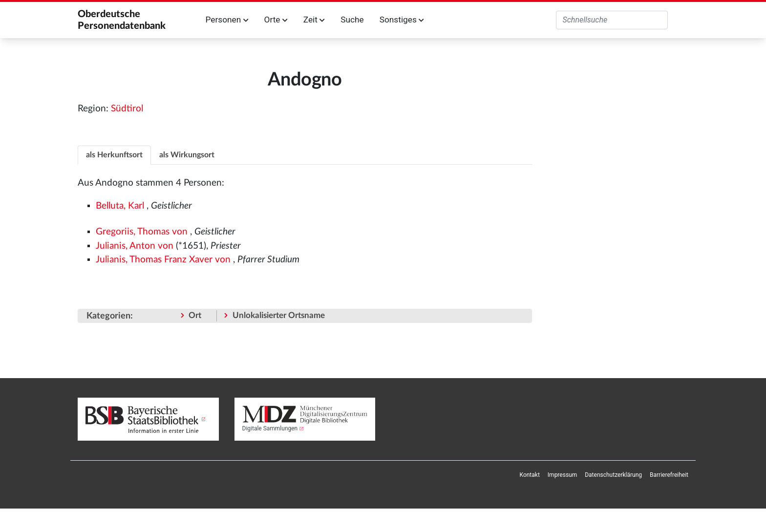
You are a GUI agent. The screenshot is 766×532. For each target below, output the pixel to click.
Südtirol (127, 109)
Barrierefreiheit (669, 475)
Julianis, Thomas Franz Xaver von (163, 260)
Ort (195, 315)
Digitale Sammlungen (270, 428)
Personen (227, 20)
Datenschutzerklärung (613, 475)
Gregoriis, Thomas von (142, 232)
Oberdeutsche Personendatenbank (122, 20)
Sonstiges (402, 20)
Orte (276, 20)
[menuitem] (530, 475)
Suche (352, 20)
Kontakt (530, 475)
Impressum (562, 475)
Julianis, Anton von (135, 246)
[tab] (114, 155)
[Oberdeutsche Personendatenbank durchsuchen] (612, 20)
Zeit (314, 20)
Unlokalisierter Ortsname (279, 315)
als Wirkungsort (187, 155)
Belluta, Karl (120, 206)
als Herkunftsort (114, 155)
